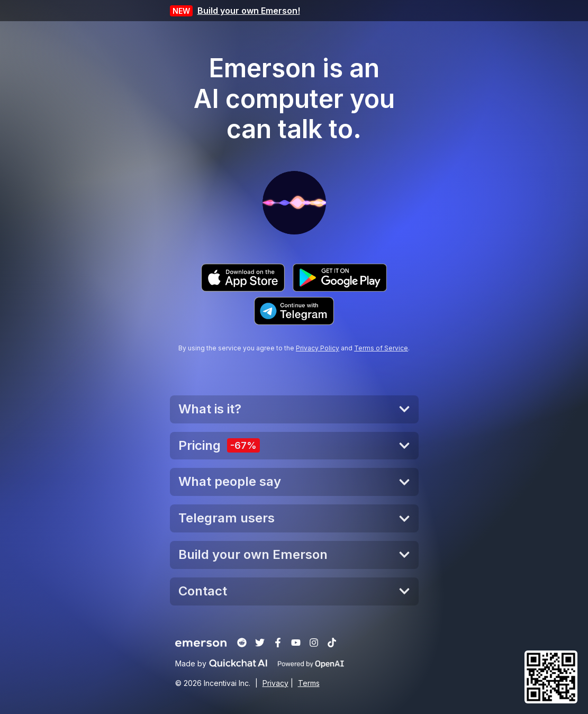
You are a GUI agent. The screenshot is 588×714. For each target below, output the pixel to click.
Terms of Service (381, 348)
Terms (309, 683)
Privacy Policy (318, 348)
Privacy (275, 683)
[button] (551, 677)
